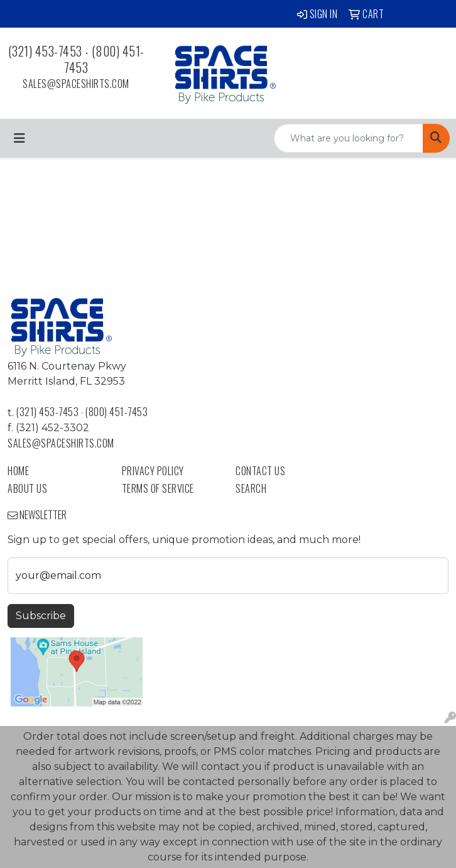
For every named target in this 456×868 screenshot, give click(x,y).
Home (18, 471)
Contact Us (260, 471)
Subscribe (41, 616)
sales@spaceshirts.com (76, 84)
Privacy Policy (153, 471)
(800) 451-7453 (104, 59)
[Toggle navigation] (19, 138)
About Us (27, 488)
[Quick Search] (349, 138)
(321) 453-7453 (45, 51)
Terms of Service (158, 488)
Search (251, 488)
